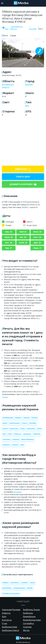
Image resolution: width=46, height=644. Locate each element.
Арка (7, 29)
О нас (5, 623)
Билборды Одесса (10, 630)
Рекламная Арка (19, 588)
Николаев (37, 434)
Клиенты (6, 613)
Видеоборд (15, 582)
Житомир (33, 29)
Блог (4, 616)
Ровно (23, 428)
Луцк (4, 434)
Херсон (5, 428)
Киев (22, 445)
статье (5, 397)
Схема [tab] (13, 36)
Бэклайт (30, 588)
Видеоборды (29, 616)
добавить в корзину (23, 184)
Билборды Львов (31, 610)
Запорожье (27, 434)
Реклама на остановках (11, 593)
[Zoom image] (23, 53)
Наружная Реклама (11, 610)
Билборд (6, 582)
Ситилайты (28, 623)
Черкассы (18, 434)
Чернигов (16, 439)
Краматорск (14, 428)
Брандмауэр (7, 588)
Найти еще (23, 169)
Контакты (7, 620)
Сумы (10, 434)
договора (17, 492)
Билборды (28, 613)
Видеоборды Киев (32, 620)
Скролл (32, 582)
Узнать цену (23, 177)
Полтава (34, 418)
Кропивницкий (8, 418)
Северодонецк (15, 423)
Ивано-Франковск (28, 439)
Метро (26, 630)
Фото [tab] (6, 36)
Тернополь (6, 439)
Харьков (26, 418)
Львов (39, 428)
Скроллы (27, 627)
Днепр (5, 423)
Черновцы (6, 445)
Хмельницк (31, 428)
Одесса (25, 423)
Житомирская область (16, 28)
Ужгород (15, 445)
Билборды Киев (10, 627)
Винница (18, 418)
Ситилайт (24, 582)
